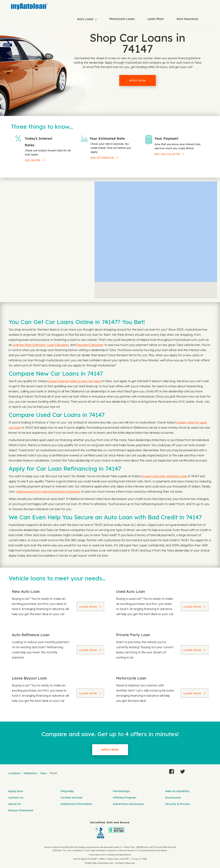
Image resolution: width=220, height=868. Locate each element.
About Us (15, 804)
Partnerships (121, 791)
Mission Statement (21, 810)
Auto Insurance (187, 19)
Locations (14, 773)
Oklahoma (30, 773)
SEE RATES (33, 160)
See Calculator (167, 154)
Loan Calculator (58, 345)
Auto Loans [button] (85, 19)
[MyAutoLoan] (29, 6)
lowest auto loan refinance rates (165, 476)
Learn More (155, 19)
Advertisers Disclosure (128, 804)
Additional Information (76, 804)
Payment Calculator (90, 345)
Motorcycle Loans (122, 19)
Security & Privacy (178, 804)
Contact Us (16, 798)
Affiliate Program (125, 798)
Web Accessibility (177, 791)
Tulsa (43, 773)
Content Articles (72, 798)
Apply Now (138, 80)
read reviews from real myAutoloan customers (48, 492)
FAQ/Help (67, 791)
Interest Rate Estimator (29, 345)
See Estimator (102, 158)
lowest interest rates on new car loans (74, 381)
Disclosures (173, 798)
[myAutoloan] (110, 830)
